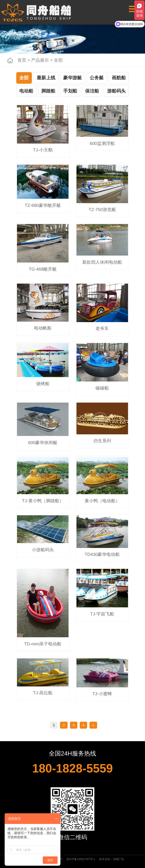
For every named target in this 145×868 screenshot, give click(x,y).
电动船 (26, 91)
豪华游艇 (72, 78)
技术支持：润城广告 (112, 859)
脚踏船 (48, 91)
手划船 (70, 91)
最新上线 (46, 78)
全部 (24, 78)
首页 (22, 60)
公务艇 (97, 78)
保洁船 (92, 91)
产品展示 (40, 60)
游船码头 (116, 91)
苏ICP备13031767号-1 (81, 859)
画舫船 (119, 78)
